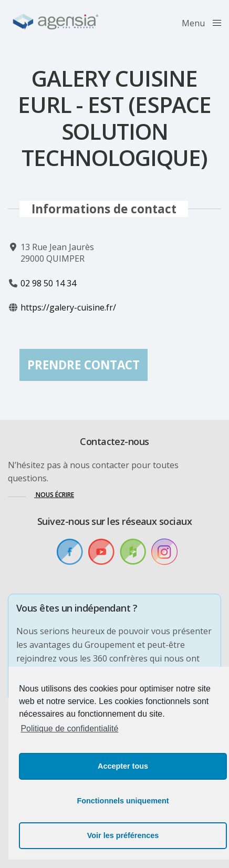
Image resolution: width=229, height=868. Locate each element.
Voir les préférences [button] (123, 835)
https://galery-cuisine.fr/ (68, 307)
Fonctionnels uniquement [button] (123, 801)
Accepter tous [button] (123, 766)
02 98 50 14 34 (48, 283)
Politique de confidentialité (69, 729)
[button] (41, 495)
